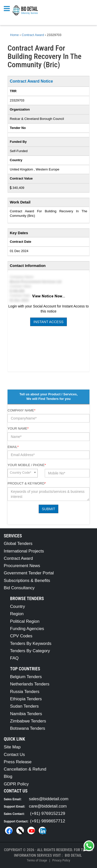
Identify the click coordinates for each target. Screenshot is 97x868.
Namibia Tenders (26, 714)
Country (18, 606)
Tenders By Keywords (31, 644)
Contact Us (14, 755)
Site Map (12, 747)
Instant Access (48, 322)
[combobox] (23, 473)
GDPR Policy (16, 784)
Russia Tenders (25, 692)
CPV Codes (21, 636)
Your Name (18, 428)
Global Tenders (18, 544)
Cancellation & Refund (25, 769)
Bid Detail (73, 855)
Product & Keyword (27, 483)
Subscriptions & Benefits (27, 581)
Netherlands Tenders (30, 684)
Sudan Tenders (24, 706)
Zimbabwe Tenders (28, 721)
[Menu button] (8, 8)
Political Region (25, 621)
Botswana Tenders (28, 728)
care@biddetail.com (48, 806)
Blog (8, 776)
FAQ (14, 658)
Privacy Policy (61, 860)
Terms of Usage (37, 860)
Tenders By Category (30, 651)
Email (13, 447)
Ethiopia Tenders (26, 699)
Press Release (18, 762)
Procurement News (22, 566)
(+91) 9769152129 (48, 813)
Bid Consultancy (19, 588)
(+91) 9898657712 (48, 821)
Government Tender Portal (29, 573)
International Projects (24, 551)
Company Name (21, 410)
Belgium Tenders (26, 677)
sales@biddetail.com (49, 799)
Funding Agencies (27, 629)
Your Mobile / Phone (27, 465)
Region (17, 614)
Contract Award (18, 558)
